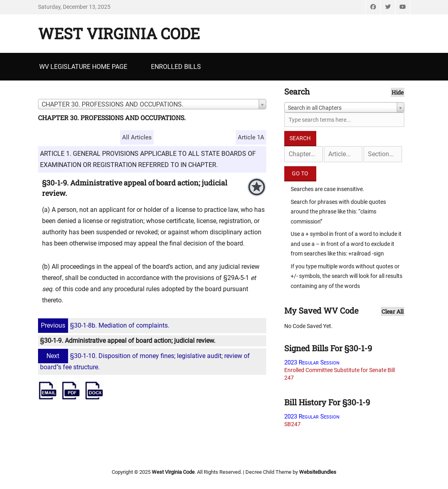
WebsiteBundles (318, 472)
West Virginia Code (119, 33)
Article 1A (251, 137)
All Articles (137, 137)
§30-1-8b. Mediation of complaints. (105, 325)
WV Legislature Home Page (83, 67)
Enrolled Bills (176, 67)
